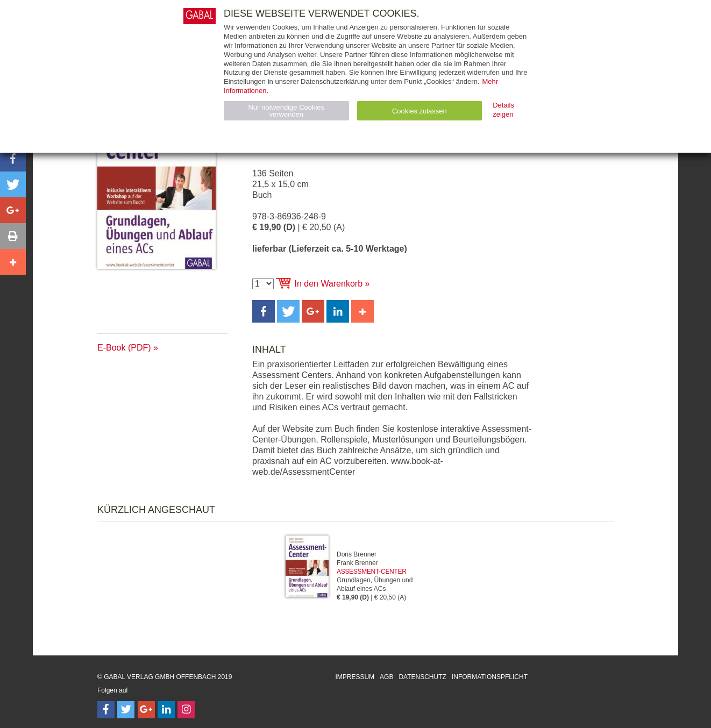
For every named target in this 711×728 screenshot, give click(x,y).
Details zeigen (503, 110)
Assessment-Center (372, 572)
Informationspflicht (490, 677)
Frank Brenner (357, 563)
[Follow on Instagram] (186, 710)
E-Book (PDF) (124, 348)
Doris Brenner (357, 554)
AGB (386, 677)
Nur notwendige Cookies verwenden (286, 111)
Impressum (355, 677)
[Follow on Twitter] (126, 710)
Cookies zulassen (420, 111)
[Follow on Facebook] (106, 710)
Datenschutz (422, 677)
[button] (264, 311)
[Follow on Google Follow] (146, 710)
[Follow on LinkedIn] (166, 710)
